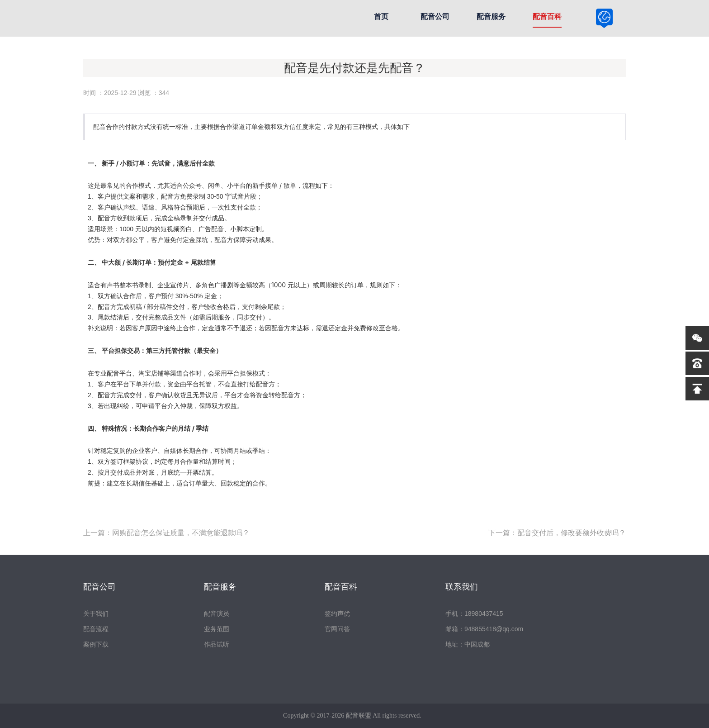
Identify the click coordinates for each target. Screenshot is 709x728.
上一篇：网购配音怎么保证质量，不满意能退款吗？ (166, 533)
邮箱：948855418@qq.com (484, 629)
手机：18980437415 (474, 614)
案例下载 (96, 644)
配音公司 (435, 17)
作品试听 (217, 644)
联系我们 (462, 587)
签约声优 (337, 614)
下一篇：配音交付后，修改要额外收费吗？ (557, 533)
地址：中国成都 (468, 644)
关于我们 (96, 614)
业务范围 (217, 629)
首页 (381, 17)
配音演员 (217, 614)
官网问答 (337, 629)
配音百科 (547, 17)
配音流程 (96, 629)
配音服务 (491, 17)
